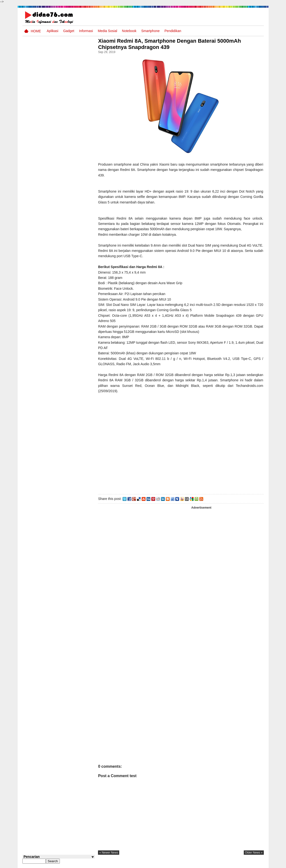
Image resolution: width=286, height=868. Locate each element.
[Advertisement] (181, 443)
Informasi (86, 31)
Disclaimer (255, 864)
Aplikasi (52, 31)
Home (36, 31)
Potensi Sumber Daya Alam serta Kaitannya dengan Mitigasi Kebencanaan (63, 221)
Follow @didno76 (35, 282)
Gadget (69, 31)
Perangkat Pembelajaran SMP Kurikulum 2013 (66, 161)
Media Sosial (107, 31)
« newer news (110, 853)
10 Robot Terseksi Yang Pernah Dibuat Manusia (65, 197)
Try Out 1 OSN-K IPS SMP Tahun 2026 (68, 179)
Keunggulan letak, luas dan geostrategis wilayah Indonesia (67, 242)
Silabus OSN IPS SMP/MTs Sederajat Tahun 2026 (68, 145)
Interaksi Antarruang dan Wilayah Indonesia (66, 124)
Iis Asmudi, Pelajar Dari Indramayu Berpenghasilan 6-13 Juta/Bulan (68, 260)
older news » (254, 853)
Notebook (129, 31)
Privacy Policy (234, 864)
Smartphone (150, 31)
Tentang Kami (212, 864)
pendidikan (173, 31)
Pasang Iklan (190, 864)
